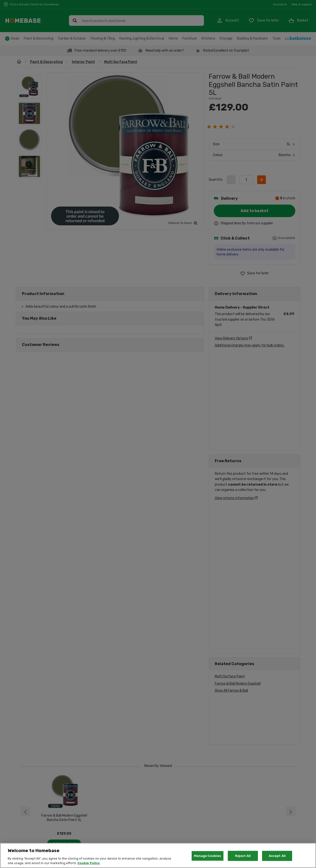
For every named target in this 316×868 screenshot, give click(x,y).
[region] (158, 855)
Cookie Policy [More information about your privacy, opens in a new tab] (89, 863)
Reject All (243, 856)
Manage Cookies (208, 856)
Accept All (277, 856)
